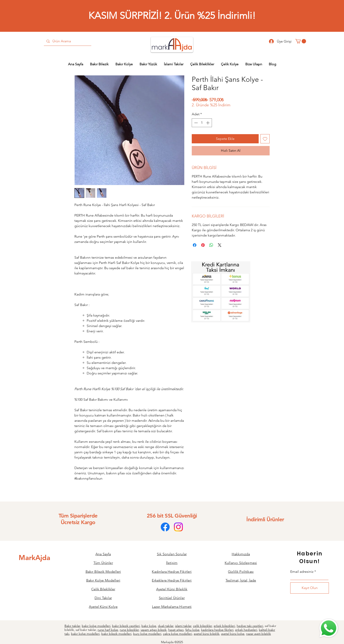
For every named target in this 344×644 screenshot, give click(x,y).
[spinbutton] (202, 123)
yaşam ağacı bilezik (154, 630)
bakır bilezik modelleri (116, 634)
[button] (301, 41)
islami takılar (183, 626)
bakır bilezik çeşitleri (126, 626)
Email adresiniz (302, 572)
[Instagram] (178, 527)
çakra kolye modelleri (177, 634)
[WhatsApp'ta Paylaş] (211, 245)
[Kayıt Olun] (310, 588)
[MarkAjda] (34, 557)
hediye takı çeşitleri (250, 626)
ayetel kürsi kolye (233, 634)
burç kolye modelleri (147, 634)
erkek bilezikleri (224, 626)
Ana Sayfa (103, 554)
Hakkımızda (241, 554)
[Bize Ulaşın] (328, 628)
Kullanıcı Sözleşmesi (241, 563)
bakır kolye (149, 626)
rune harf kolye (108, 630)
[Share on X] (220, 245)
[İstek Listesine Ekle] (265, 139)
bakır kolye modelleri (96, 626)
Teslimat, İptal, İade (241, 580)
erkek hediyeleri (246, 630)
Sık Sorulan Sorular (172, 554)
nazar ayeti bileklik (259, 634)
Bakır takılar (72, 626)
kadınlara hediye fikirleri (217, 630)
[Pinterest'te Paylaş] (203, 245)
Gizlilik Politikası (241, 572)
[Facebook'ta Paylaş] (195, 245)
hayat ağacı (176, 630)
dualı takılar (166, 626)
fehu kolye (192, 630)
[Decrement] (195, 123)
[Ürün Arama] (67, 41)
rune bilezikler (129, 630)
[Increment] (208, 123)
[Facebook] (165, 527)
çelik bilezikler (202, 626)
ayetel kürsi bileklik (207, 634)
